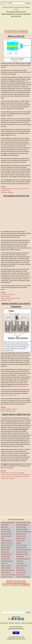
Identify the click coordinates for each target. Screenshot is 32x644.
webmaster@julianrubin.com (16, 629)
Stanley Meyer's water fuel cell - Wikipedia (12, 473)
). (19, 386)
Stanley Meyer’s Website (8, 478)
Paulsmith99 (15, 61)
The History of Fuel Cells (8, 294)
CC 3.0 (21, 61)
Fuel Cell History (5, 296)
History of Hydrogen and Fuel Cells (10, 298)
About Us (17, 623)
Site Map (11, 623)
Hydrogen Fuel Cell (6, 300)
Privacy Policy (4, 623)
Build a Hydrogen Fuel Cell (8, 411)
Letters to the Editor (26, 623)
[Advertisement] (16, 24)
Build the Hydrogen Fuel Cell (9, 409)
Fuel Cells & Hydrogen (7, 192)
